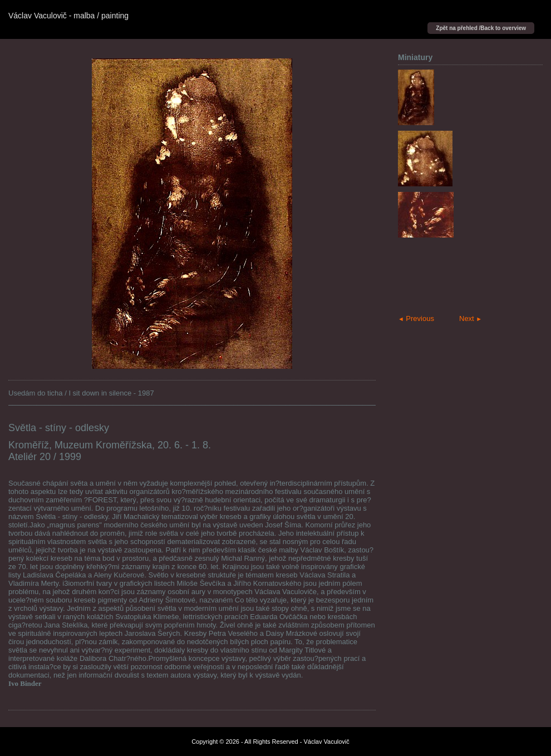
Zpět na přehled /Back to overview (481, 28)
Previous (416, 318)
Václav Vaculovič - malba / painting (68, 16)
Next (471, 318)
